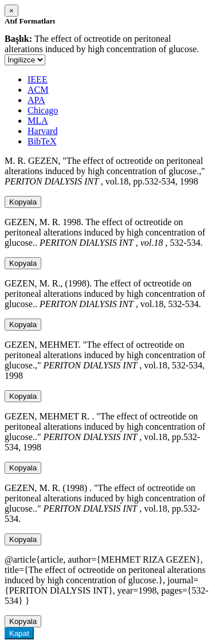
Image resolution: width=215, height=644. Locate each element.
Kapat (19, 633)
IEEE (38, 79)
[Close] (11, 11)
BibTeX (42, 141)
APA (36, 100)
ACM (38, 90)
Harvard (42, 131)
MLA (38, 121)
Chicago (43, 110)
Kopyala (23, 202)
